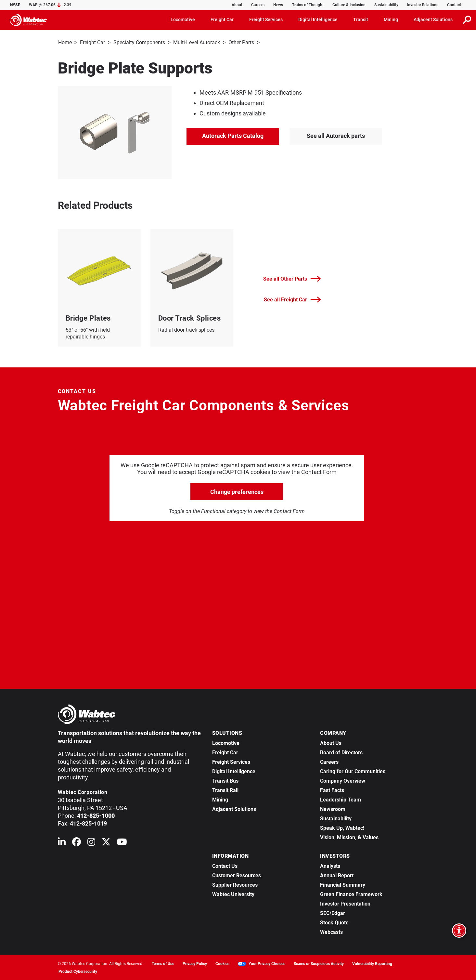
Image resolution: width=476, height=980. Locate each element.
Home (65, 42)
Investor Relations (423, 5)
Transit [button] (361, 20)
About (237, 5)
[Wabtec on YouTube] (122, 843)
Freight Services (231, 761)
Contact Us (225, 865)
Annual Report (337, 875)
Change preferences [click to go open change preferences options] (237, 491)
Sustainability (386, 5)
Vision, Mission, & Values (349, 837)
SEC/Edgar (333, 913)
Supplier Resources (235, 884)
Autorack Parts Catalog (233, 135)
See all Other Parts (292, 278)
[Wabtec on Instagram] (91, 843)
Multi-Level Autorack (197, 42)
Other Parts (241, 42)
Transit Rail (225, 790)
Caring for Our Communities (353, 771)
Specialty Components (139, 42)
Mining (220, 799)
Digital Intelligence (234, 771)
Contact (454, 5)
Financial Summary (343, 884)
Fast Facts (332, 790)
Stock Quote (334, 922)
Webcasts (331, 931)
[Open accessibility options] (459, 931)
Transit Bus (225, 780)
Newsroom (333, 808)
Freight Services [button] (266, 20)
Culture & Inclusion (349, 5)
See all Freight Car (292, 299)
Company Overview (343, 780)
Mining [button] (391, 20)
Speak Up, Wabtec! (342, 827)
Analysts (330, 865)
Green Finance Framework (351, 894)
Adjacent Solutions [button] (433, 20)
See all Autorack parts (336, 135)
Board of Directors (341, 752)
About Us (331, 742)
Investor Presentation (345, 903)
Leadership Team (341, 799)
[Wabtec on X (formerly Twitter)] (106, 843)
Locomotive (226, 742)
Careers (258, 5)
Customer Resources (237, 875)
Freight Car (92, 42)
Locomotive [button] (183, 20)
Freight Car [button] (222, 20)
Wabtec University (233, 894)
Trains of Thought (308, 5)
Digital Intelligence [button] (318, 20)
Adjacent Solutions (234, 808)
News (278, 5)
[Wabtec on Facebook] (77, 843)
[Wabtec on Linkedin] (62, 843)
